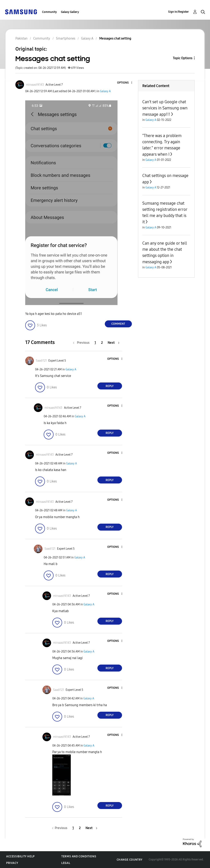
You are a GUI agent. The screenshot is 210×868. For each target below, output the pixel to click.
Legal (66, 863)
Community (49, 12)
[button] (125, 83)
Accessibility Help (20, 856)
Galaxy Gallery (70, 12)
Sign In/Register (179, 12)
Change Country (130, 860)
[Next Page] (114, 343)
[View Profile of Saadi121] (41, 361)
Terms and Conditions (79, 856)
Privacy (12, 863)
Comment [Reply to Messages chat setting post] (118, 324)
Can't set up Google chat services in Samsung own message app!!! (165, 108)
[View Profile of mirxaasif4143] (35, 85)
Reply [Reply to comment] (110, 386)
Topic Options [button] (183, 58)
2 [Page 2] (102, 343)
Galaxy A (105, 91)
